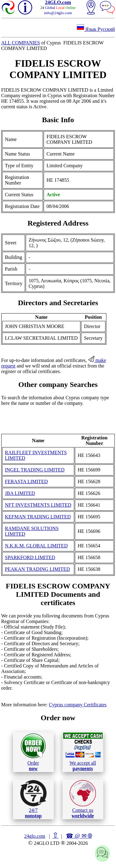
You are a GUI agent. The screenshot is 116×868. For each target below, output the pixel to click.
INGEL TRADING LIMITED (35, 470)
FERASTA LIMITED (26, 482)
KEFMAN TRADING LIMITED (38, 517)
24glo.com (35, 836)
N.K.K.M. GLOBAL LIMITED (36, 546)
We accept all (83, 752)
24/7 (33, 799)
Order (33, 752)
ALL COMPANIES (21, 43)
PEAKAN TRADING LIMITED (37, 569)
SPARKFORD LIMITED (30, 557)
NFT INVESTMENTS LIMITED (38, 505)
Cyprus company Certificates (78, 705)
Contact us (83, 799)
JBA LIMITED (20, 493)
